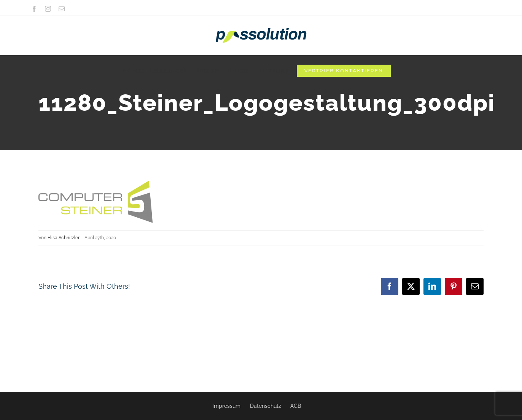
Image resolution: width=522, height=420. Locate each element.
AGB (296, 406)
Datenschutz (266, 406)
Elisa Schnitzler (64, 238)
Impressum (226, 406)
